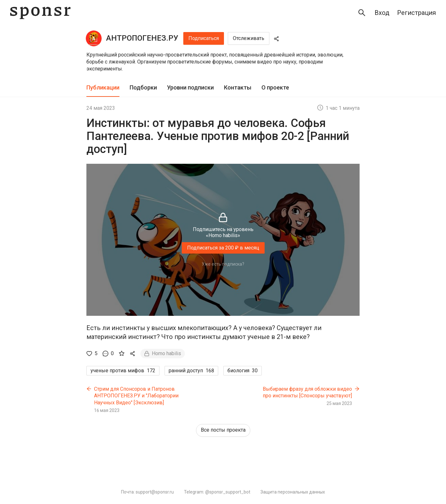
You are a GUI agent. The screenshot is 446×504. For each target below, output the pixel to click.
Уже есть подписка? (223, 264)
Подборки (143, 87)
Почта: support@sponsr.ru (147, 492)
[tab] (103, 88)
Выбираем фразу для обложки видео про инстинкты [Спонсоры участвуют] (307, 392)
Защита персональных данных (293, 492)
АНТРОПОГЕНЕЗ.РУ (142, 38)
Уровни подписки (190, 87)
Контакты (238, 87)
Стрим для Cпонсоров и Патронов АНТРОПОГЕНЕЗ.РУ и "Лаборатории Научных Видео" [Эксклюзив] (136, 396)
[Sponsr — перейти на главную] (40, 13)
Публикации (103, 87)
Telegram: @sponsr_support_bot (217, 492)
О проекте (275, 87)
